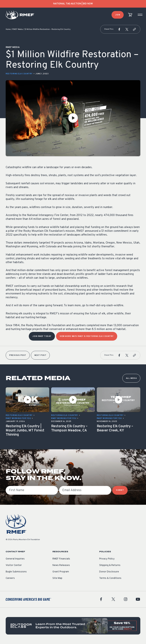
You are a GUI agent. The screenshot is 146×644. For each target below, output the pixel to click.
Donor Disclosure (109, 572)
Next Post (40, 355)
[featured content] (73, 626)
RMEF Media (18, 29)
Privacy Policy (107, 559)
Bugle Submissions (16, 572)
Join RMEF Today (42, 336)
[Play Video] (73, 118)
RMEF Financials (61, 559)
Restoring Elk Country (19, 74)
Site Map (57, 578)
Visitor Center (14, 565)
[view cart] (130, 15)
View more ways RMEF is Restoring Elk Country (87, 336)
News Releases (61, 565)
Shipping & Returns (110, 565)
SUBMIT (120, 490)
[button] (119, 29)
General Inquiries (15, 559)
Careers (10, 578)
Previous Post (18, 355)
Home (8, 29)
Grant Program (61, 572)
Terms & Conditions (110, 578)
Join (118, 15)
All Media (131, 378)
